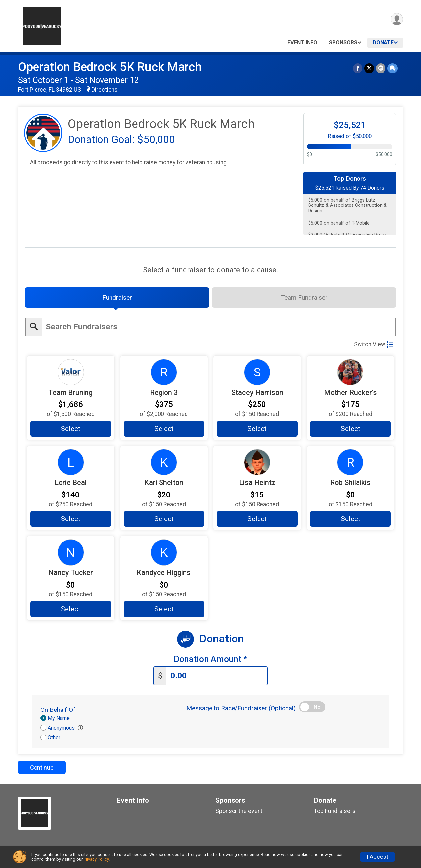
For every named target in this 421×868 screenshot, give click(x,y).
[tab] (117, 298)
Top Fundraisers (335, 811)
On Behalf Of (58, 710)
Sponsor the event (239, 811)
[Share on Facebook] (358, 68)
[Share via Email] (381, 68)
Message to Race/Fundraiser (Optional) (241, 708)
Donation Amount (210, 659)
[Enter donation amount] (217, 676)
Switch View (373, 344)
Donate (383, 43)
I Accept (378, 857)
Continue (42, 768)
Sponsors (343, 43)
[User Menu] (397, 19)
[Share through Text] (393, 68)
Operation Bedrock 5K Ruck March (110, 67)
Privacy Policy (96, 859)
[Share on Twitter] (369, 68)
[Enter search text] (219, 327)
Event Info (302, 43)
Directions (105, 90)
